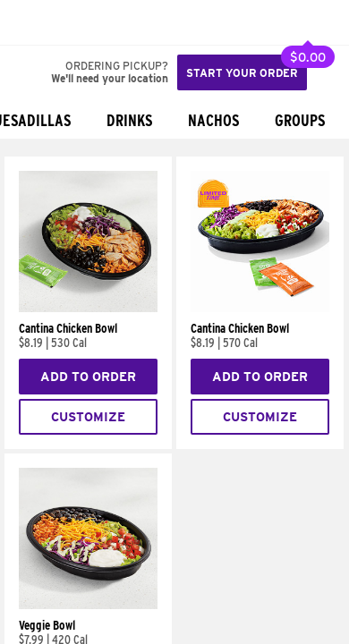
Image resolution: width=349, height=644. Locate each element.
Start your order (242, 73)
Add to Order (88, 377)
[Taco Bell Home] (31, 22)
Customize (88, 417)
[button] (73, 22)
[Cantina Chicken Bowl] (88, 308)
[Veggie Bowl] (88, 605)
